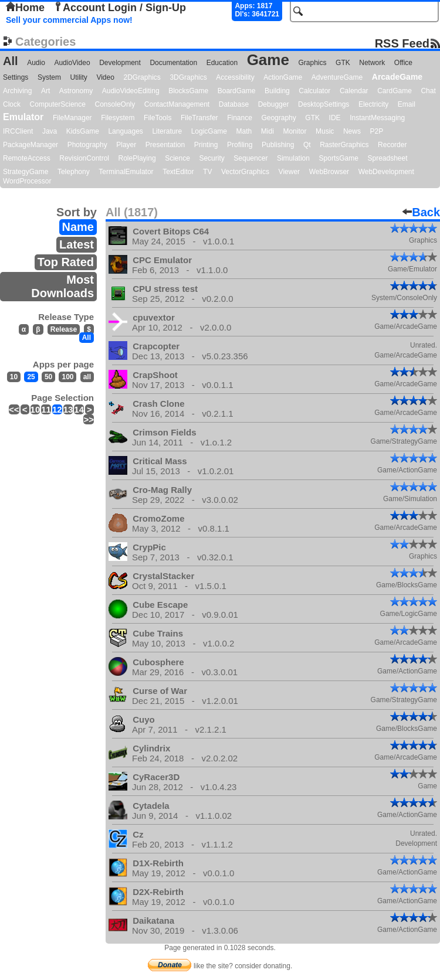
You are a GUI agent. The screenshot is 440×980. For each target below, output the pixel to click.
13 (68, 409)
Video (105, 77)
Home (25, 8)
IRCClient (18, 131)
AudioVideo (72, 63)
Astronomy (76, 91)
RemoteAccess (27, 158)
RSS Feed (402, 43)
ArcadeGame (397, 77)
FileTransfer (199, 118)
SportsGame (339, 158)
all (87, 377)
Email (407, 104)
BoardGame (237, 91)
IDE (335, 118)
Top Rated (66, 262)
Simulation (293, 158)
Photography (87, 145)
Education (222, 63)
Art (45, 91)
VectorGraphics (245, 172)
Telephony (74, 172)
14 (79, 409)
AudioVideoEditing (131, 91)
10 (14, 377)
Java (50, 131)
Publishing (278, 145)
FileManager (72, 118)
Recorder (392, 145)
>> (89, 419)
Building (277, 91)
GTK (343, 63)
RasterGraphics (344, 145)
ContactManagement (177, 104)
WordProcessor (27, 181)
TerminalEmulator (126, 172)
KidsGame (83, 131)
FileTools (158, 118)
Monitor (295, 131)
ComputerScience (58, 104)
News (352, 131)
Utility (79, 77)
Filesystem (118, 118)
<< (14, 409)
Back (421, 212)
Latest (77, 244)
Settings (16, 77)
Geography (278, 118)
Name (78, 227)
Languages (125, 131)
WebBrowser (329, 172)
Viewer (289, 172)
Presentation (165, 145)
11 (46, 409)
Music (325, 131)
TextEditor (178, 172)
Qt (307, 145)
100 (67, 377)
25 (31, 377)
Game (268, 60)
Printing (206, 145)
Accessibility (235, 77)
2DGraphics (142, 77)
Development (120, 63)
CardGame (395, 91)
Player (126, 145)
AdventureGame (337, 77)
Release (64, 329)
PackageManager (31, 145)
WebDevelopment (386, 172)
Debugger (274, 104)
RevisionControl (84, 158)
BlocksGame (188, 91)
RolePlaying (137, 158)
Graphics (312, 63)
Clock (12, 104)
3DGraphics (188, 77)
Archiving (17, 91)
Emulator (23, 117)
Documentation (173, 63)
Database (234, 104)
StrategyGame (26, 172)
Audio (36, 63)
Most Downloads (62, 286)
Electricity (373, 104)
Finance (240, 118)
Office (403, 63)
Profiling (240, 145)
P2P (376, 131)
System (49, 77)
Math (244, 131)
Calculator (314, 91)
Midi (268, 131)
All (11, 61)
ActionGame (283, 77)
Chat (428, 91)
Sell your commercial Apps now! (69, 20)
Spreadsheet (387, 158)
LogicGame (209, 131)
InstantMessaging (377, 118)
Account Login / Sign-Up (120, 8)
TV (207, 172)
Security (211, 158)
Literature (167, 131)
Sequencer (251, 158)
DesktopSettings (324, 104)
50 (48, 377)
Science (177, 158)
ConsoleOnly (115, 104)
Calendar (354, 91)
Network (372, 63)
